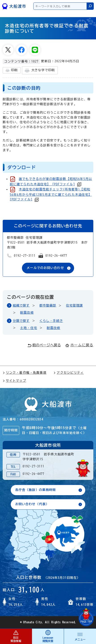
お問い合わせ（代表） (32, 504)
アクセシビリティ (69, 373)
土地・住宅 (29, 328)
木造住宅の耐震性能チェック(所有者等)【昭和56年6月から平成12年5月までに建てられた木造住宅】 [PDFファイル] (51, 194)
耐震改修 (27, 313)
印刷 (12, 70)
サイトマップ (14, 381)
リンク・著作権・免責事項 (25, 373)
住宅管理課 (75, 305)
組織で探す (21, 305)
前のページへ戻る (44, 345)
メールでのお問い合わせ (45, 268)
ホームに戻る (79, 345)
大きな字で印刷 (40, 70)
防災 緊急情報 (16, 636)
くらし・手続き (51, 321)
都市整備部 (48, 305)
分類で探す (21, 321)
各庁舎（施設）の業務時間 (35, 490)
